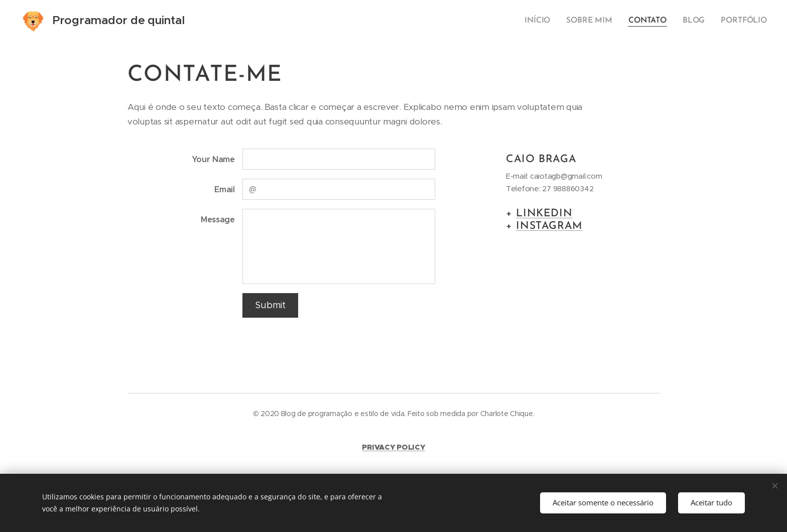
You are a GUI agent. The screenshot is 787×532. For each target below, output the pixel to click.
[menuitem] (544, 21)
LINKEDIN (544, 213)
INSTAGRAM (549, 226)
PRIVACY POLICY (393, 447)
